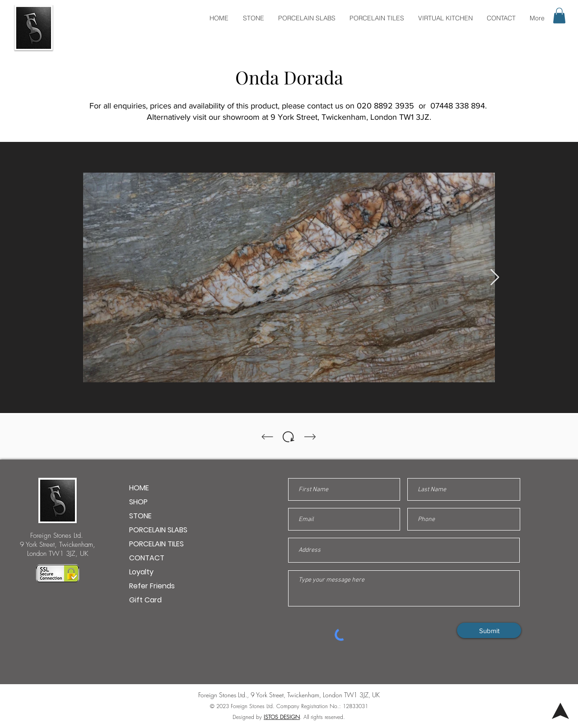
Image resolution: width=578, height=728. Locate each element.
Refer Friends (152, 586)
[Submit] (489, 630)
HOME (139, 488)
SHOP (138, 502)
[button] (559, 16)
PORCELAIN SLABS (158, 530)
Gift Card (145, 600)
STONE (140, 516)
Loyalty (141, 572)
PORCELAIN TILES (156, 544)
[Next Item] (495, 278)
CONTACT (147, 558)
